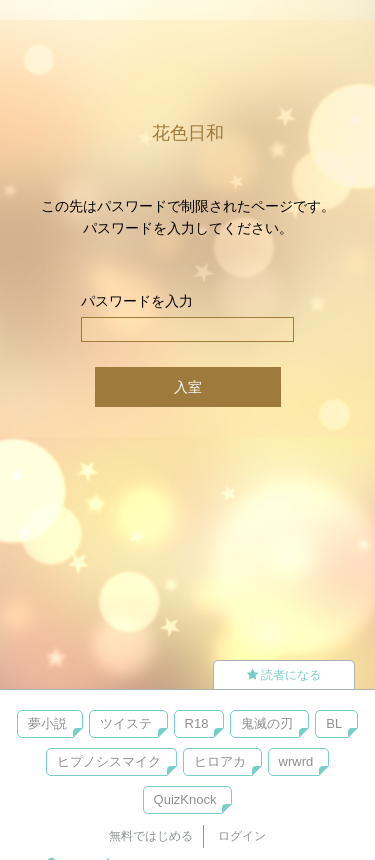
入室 (188, 387)
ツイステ (126, 723)
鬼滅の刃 (267, 723)
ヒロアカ (220, 761)
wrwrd (296, 761)
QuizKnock (185, 799)
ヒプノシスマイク (109, 761)
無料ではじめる (151, 836)
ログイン (242, 836)
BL (334, 723)
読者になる (284, 675)
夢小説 (47, 723)
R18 (197, 723)
